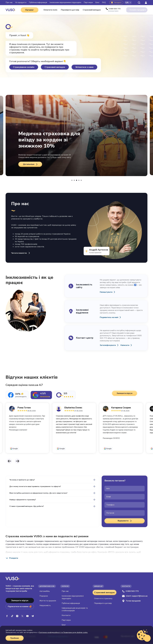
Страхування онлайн (24, 67)
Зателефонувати (109, 345)
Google (15, 449)
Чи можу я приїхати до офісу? (25, 481)
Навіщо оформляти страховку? (25, 506)
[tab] (17, 395)
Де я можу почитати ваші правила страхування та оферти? (40, 489)
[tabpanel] (76, 429)
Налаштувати (107, 292)
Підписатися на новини (20, 607)
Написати (129, 345)
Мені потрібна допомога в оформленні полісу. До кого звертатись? (44, 498)
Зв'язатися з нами (84, 67)
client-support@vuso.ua (135, 596)
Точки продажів (131, 601)
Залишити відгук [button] (125, 394)
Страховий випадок (55, 67)
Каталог (26, 10)
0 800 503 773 (130, 591)
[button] (72, 181)
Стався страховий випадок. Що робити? (30, 514)
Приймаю (15, 638)
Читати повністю (22, 253)
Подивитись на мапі (110, 318)
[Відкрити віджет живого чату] (147, 638)
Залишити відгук (20, 601)
